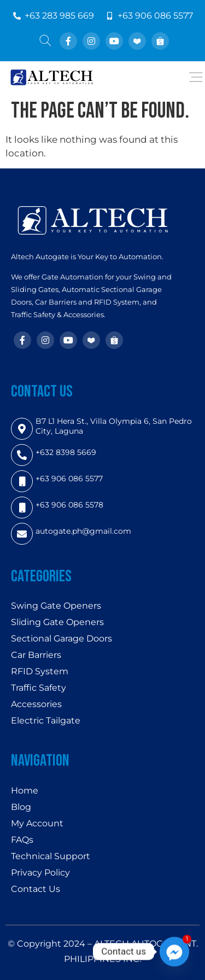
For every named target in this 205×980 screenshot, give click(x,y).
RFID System (40, 671)
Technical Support (51, 856)
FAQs (22, 840)
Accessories (36, 704)
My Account (37, 823)
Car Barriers (36, 655)
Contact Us (36, 889)
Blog (21, 807)
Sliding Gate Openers (57, 622)
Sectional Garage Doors (61, 638)
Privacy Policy (40, 873)
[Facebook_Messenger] (174, 952)
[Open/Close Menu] (195, 77)
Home (25, 791)
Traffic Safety (39, 688)
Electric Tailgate (46, 721)
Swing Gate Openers (56, 606)
